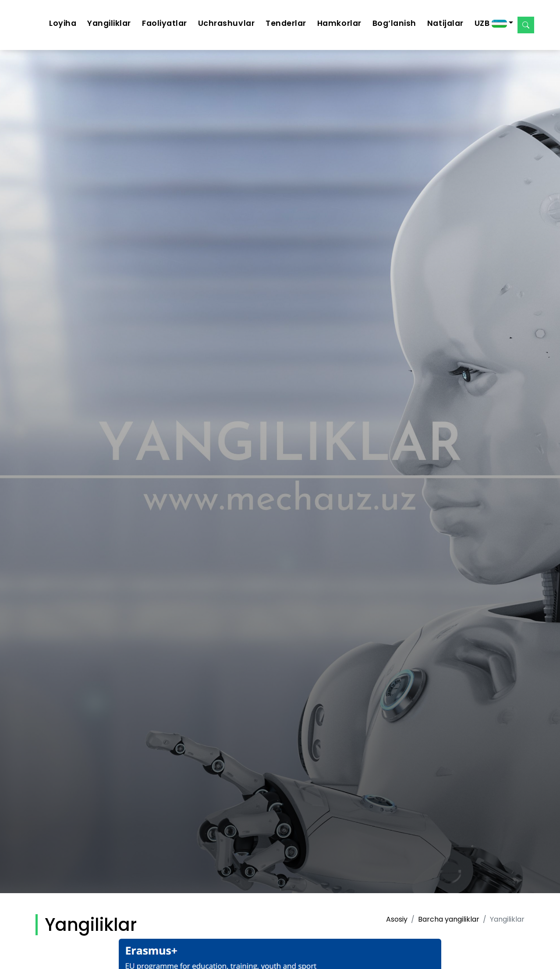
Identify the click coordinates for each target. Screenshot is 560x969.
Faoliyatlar (165, 23)
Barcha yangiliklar (449, 919)
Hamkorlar (339, 23)
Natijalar (445, 23)
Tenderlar (286, 23)
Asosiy (397, 919)
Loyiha (63, 23)
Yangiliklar (109, 23)
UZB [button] (491, 23)
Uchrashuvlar (226, 23)
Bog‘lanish (394, 23)
